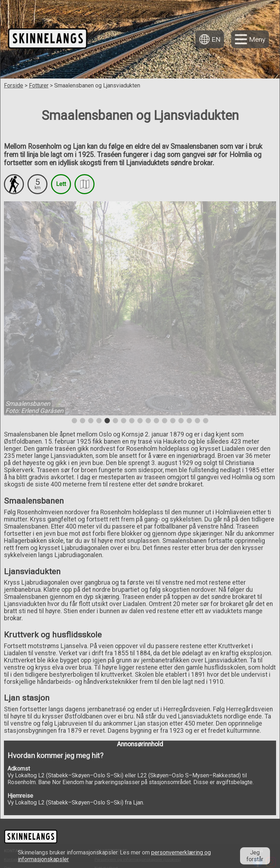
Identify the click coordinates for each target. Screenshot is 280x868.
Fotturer (39, 85)
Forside (14, 85)
